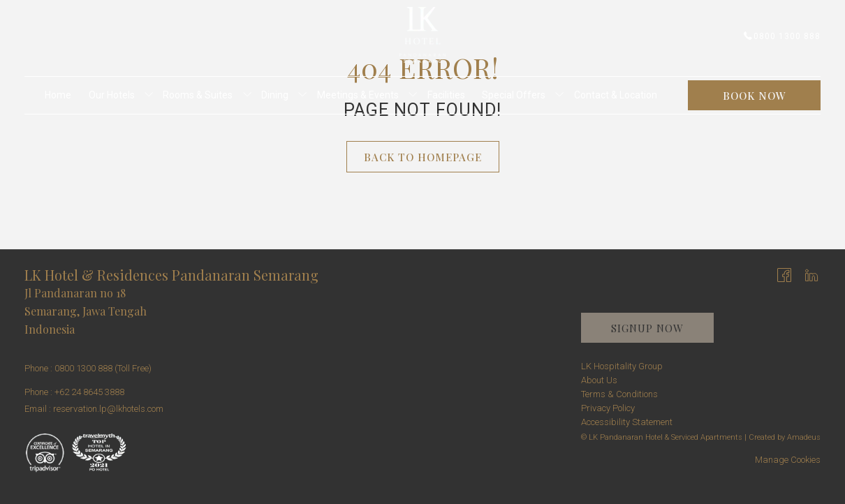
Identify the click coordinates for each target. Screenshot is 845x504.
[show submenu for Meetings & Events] (413, 95)
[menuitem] (58, 95)
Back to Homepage (423, 157)
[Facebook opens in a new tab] (784, 274)
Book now (755, 96)
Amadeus (804, 437)
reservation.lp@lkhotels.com (108, 409)
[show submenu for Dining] (302, 95)
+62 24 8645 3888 (89, 392)
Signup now (647, 328)
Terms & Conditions (619, 394)
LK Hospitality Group (622, 366)
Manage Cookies (788, 460)
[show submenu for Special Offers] (559, 95)
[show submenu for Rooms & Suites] (247, 95)
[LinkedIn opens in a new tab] (811, 274)
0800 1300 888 (782, 36)
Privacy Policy (608, 408)
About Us (599, 380)
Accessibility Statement (627, 422)
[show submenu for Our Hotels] (149, 95)
